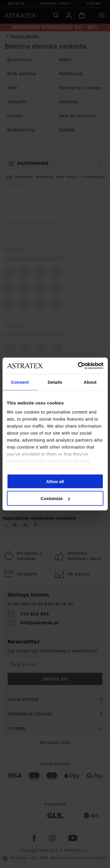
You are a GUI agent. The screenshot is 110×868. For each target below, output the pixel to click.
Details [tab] (55, 382)
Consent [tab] (20, 382)
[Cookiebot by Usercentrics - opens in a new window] (78, 366)
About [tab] (90, 382)
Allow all (55, 481)
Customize (55, 498)
